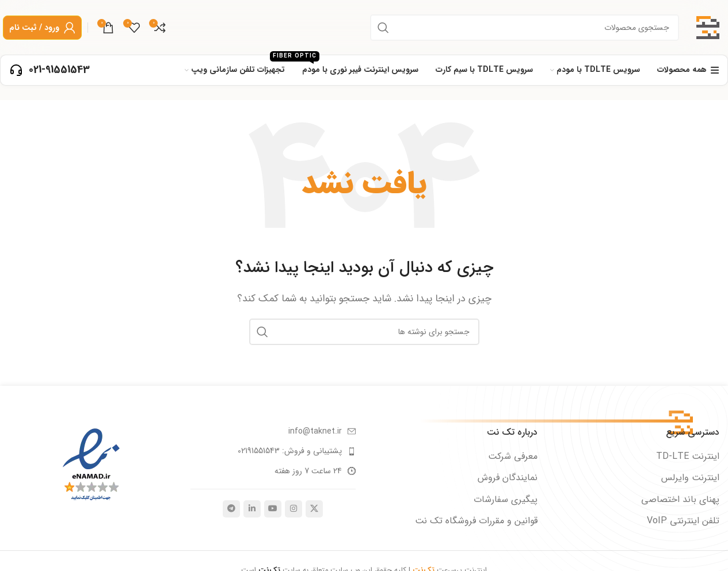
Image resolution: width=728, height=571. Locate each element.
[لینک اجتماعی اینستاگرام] (294, 509)
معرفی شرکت (513, 457)
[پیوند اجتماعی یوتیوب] (273, 509)
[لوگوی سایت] (708, 27)
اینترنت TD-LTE (688, 457)
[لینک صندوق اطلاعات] (49, 70)
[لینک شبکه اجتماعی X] (314, 509)
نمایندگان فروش (508, 478)
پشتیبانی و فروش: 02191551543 (290, 451)
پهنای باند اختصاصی (680, 500)
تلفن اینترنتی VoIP (683, 521)
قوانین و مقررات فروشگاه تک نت (476, 521)
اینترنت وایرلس (690, 478)
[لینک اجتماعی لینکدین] (252, 509)
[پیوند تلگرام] (231, 509)
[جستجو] (525, 28)
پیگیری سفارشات (506, 500)
